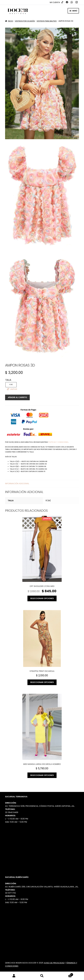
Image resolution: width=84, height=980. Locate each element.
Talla (8, 380)
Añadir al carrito (17, 397)
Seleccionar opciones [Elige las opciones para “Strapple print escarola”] (42, 682)
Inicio (10, 21)
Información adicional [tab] (17, 484)
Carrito (65, 974)
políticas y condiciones (58, 442)
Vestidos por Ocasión (25, 21)
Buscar (42, 976)
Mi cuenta (55, 2)
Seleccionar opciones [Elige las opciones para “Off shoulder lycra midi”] (42, 598)
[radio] (11, 385)
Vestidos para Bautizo (47, 21)
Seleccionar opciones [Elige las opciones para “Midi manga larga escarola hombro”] (42, 775)
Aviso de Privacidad (54, 963)
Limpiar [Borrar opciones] (14, 389)
